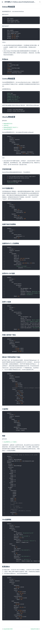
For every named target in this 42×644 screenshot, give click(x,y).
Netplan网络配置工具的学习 (11, 128)
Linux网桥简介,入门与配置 (10, 448)
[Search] (40, 2)
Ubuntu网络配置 (8, 130)
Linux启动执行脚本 (8, 639)
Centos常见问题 (35, 639)
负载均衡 (6, 127)
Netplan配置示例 (8, 125)
